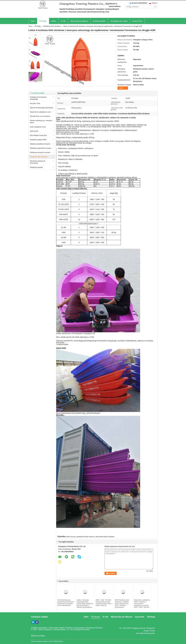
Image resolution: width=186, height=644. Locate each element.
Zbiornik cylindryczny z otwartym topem (41, 122)
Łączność (140, 617)
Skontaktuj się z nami (119, 21)
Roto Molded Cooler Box (38, 135)
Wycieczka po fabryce (79, 21)
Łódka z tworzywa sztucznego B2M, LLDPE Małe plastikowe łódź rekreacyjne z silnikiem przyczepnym (85, 604)
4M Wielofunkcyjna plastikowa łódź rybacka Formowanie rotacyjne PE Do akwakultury (66, 603)
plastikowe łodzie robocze (85, 537)
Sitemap (151, 617)
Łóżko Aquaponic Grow (38, 127)
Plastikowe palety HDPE (38, 140)
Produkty (43, 21)
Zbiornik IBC (34, 131)
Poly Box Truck (35, 103)
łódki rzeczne (71, 537)
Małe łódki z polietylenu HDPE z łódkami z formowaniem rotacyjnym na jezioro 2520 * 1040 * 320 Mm (142, 604)
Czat (121, 88)
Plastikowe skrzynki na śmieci (40, 152)
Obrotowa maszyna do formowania (38, 162)
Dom (33, 21)
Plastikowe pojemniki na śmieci (40, 148)
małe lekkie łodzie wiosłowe (105, 537)
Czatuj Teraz (137, 21)
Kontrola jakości (99, 21)
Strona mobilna (38, 636)
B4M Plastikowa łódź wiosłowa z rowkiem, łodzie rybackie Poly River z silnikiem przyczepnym (122, 604)
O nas (63, 21)
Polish (154, 3)
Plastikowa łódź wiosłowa (52, 26)
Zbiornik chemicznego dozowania (41, 108)
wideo (54, 21)
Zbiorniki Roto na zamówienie (40, 116)
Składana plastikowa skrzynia (40, 144)
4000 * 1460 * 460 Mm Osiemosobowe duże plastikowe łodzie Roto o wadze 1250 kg (104, 603)
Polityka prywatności (39, 628)
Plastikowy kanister (36, 167)
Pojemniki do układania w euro (40, 112)
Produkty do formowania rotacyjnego (38, 98)
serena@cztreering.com (145, 633)
